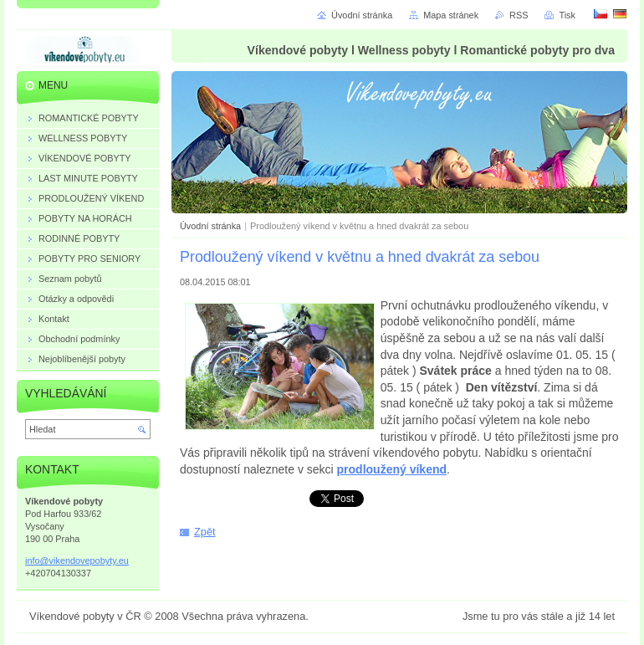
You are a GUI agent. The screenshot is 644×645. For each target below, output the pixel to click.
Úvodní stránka (210, 226)
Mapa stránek (451, 15)
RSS (519, 15)
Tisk (567, 15)
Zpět (205, 532)
